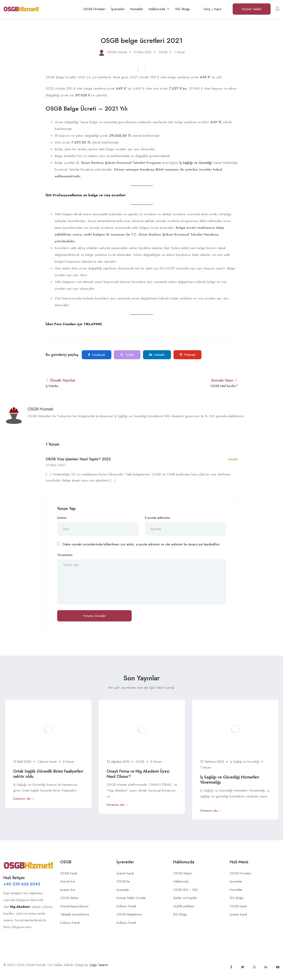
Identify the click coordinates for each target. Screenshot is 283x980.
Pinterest (187, 355)
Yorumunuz (65, 555)
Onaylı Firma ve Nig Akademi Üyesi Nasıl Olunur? (138, 774)
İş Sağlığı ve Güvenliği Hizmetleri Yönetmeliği (230, 780)
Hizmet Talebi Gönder (131, 898)
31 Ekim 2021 (143, 52)
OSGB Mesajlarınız (129, 914)
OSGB (163, 52)
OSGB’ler (123, 881)
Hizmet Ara (68, 881)
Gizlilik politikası (184, 906)
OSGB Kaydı (69, 873)
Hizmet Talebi (252, 9)
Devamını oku (24, 799)
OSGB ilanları (69, 898)
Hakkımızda (159, 9)
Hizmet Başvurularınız (74, 906)
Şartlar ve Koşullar (185, 898)
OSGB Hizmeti (41, 409)
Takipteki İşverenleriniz (75, 914)
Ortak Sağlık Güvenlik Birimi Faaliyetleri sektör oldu (48, 774)
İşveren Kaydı (125, 873)
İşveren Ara (68, 890)
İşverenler (118, 9)
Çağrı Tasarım (99, 965)
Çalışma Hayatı (47, 762)
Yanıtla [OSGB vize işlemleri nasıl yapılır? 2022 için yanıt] (233, 459)
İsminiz (62, 518)
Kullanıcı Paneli (70, 923)
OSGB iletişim (183, 873)
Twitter (127, 355)
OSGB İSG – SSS (186, 890)
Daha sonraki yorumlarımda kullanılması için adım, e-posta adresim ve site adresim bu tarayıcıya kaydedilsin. (142, 544)
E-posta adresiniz (158, 518)
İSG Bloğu (183, 9)
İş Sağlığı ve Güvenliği (196, 163)
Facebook (97, 355)
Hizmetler (137, 9)
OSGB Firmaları (94, 9)
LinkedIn (157, 355)
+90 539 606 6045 (22, 884)
